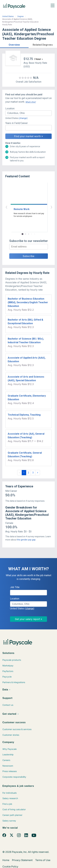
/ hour (38, 59)
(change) (23, 118)
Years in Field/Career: (17, 123)
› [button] (32, 207)
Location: (10, 108)
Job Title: (15, 587)
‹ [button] (25, 207)
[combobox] (28, 113)
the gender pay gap (26, 540)
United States (8, 16)
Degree (21, 16)
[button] (14, 44)
